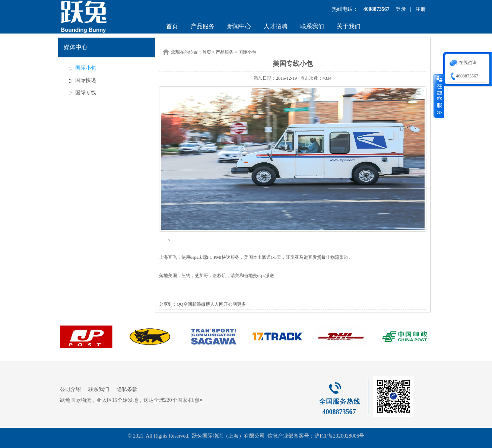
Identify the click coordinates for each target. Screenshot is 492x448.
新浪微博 (201, 304)
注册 (420, 9)
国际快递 (86, 80)
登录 (401, 9)
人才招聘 (276, 26)
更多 (241, 304)
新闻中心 (239, 26)
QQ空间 (185, 304)
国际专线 (86, 93)
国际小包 (86, 68)
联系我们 (312, 26)
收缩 (439, 96)
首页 (172, 26)
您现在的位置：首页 (191, 52)
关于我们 (349, 26)
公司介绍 (70, 389)
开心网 (230, 304)
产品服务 (203, 26)
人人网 (217, 304)
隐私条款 (127, 389)
